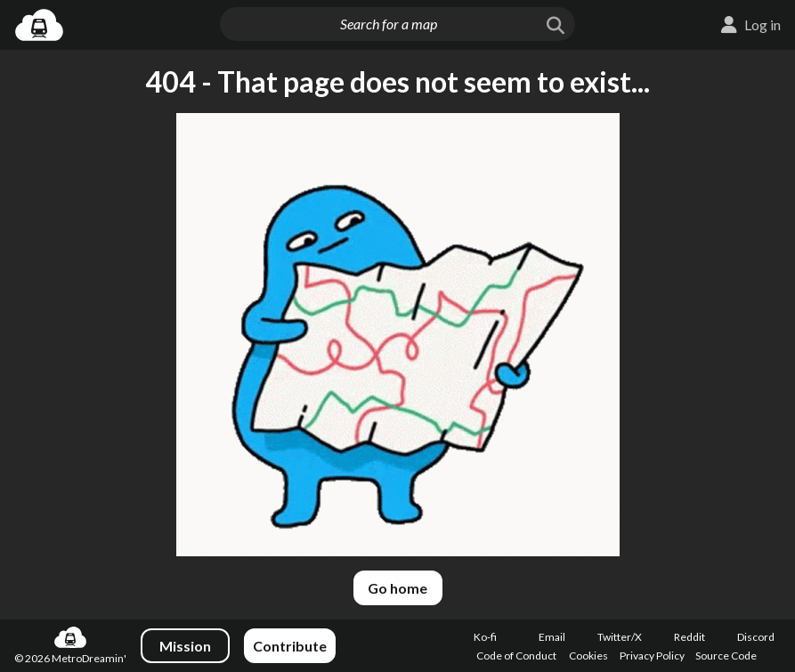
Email (552, 637)
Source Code (726, 656)
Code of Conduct (516, 656)
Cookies (588, 656)
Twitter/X (620, 637)
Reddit (690, 637)
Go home (397, 588)
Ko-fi (485, 637)
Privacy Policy (652, 656)
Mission (185, 646)
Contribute (290, 646)
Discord (756, 637)
